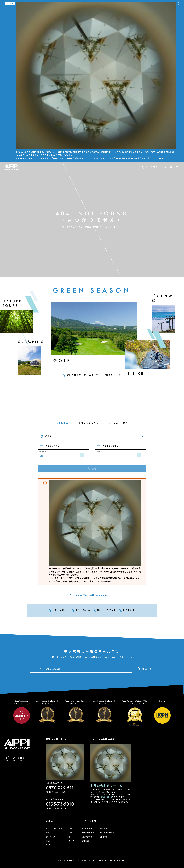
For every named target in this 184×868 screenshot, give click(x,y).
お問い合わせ (87, 837)
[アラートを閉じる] (177, 4)
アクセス (70, 832)
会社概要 (85, 841)
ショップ (70, 841)
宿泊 (48, 832)
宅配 (69, 837)
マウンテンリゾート (54, 828)
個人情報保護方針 (107, 832)
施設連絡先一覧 (106, 797)
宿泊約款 (104, 837)
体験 (48, 841)
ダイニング (50, 837)
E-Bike (136, 374)
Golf (62, 360)
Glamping (31, 342)
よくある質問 (87, 828)
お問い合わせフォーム (107, 786)
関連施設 (104, 828)
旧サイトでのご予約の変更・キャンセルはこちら (92, 595)
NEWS (49, 845)
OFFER (70, 828)
